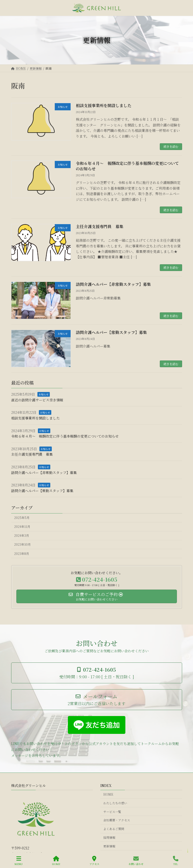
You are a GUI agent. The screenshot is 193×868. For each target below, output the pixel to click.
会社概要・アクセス (117, 820)
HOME (108, 794)
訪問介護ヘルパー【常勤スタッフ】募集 (111, 332)
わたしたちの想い (115, 803)
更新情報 (109, 846)
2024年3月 (22, 536)
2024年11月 (22, 527)
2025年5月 (22, 518)
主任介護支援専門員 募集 (100, 226)
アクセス (94, 861)
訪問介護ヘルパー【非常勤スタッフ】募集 (113, 284)
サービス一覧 (112, 811)
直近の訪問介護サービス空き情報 (37, 400)
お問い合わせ (136, 861)
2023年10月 (22, 545)
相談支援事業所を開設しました (104, 105)
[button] (97, 673)
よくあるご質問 (114, 829)
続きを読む (171, 146)
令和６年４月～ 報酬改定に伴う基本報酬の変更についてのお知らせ (127, 166)
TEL (176, 861)
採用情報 (109, 837)
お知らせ (44, 394)
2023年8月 (22, 554)
